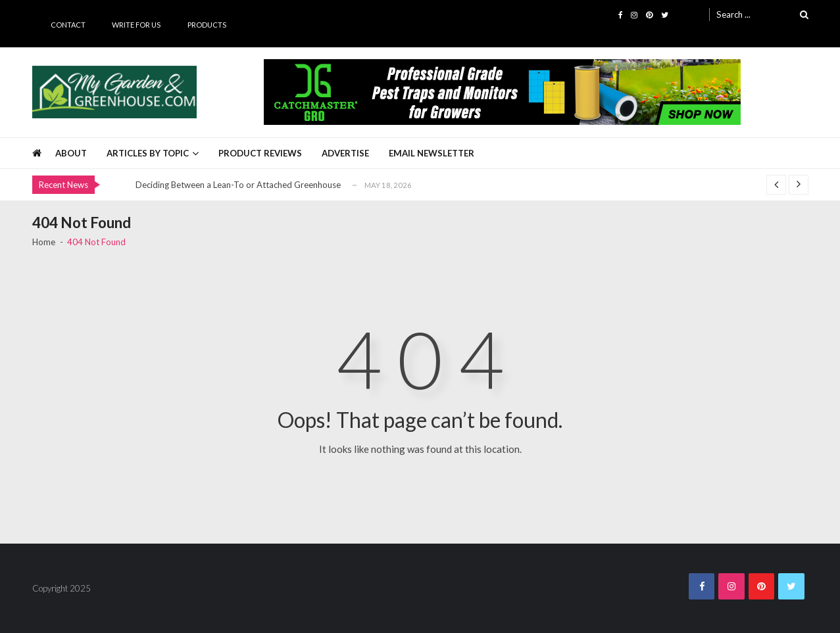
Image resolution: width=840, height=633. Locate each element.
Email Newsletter (432, 153)
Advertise (345, 153)
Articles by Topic (148, 153)
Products (207, 25)
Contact (68, 25)
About (71, 153)
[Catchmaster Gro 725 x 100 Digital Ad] (502, 92)
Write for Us (136, 25)
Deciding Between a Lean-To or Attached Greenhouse (238, 185)
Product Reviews (260, 153)
